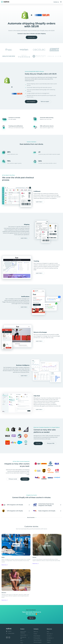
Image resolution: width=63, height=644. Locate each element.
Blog (48, 632)
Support (49, 642)
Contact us (56, 2)
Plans (22, 643)
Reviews (49, 640)
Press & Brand (37, 636)
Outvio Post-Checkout (25, 632)
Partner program (38, 642)
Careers (35, 634)
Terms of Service (37, 640)
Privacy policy (37, 638)
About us (36, 632)
